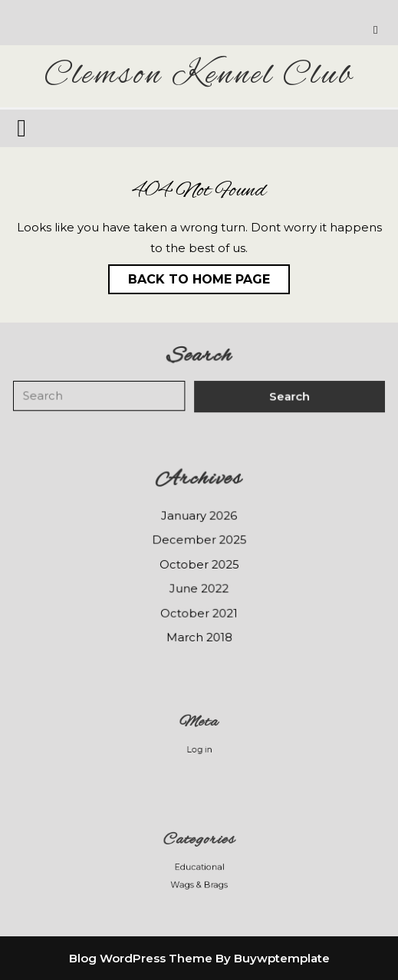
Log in (199, 749)
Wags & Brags (199, 883)
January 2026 (199, 516)
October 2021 (199, 612)
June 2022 (199, 588)
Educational (199, 867)
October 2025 (199, 564)
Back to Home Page (189, 275)
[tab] (23, 128)
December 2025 (199, 539)
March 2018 (199, 636)
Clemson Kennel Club (199, 76)
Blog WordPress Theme (141, 958)
